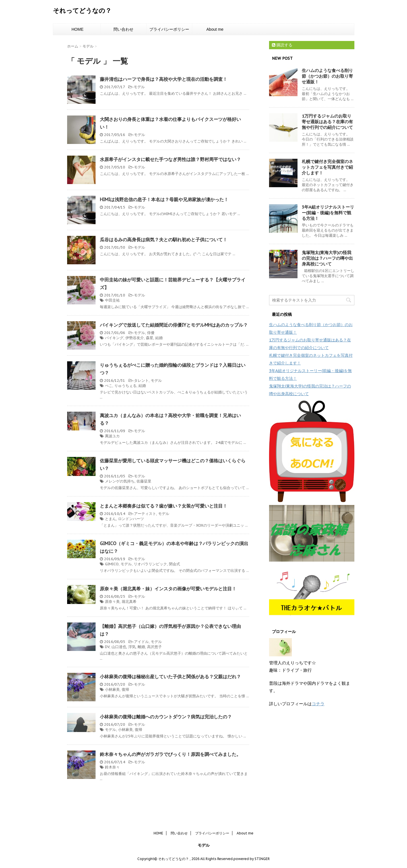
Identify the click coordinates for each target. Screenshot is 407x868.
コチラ (318, 704)
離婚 (141, 647)
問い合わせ (123, 29)
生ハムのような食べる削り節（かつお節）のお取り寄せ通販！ (327, 76)
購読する (282, 45)
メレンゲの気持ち (120, 481)
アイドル (141, 642)
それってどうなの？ (82, 11)
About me (215, 29)
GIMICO (112, 564)
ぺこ (109, 386)
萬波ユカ (112, 436)
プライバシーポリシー (169, 29)
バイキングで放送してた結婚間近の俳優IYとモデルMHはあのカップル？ (174, 325)
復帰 (125, 689)
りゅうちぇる (125, 386)
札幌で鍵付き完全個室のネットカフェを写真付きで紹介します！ (327, 167)
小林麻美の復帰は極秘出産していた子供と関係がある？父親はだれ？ (170, 677)
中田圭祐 (112, 300)
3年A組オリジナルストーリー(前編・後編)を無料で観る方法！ (328, 213)
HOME (78, 29)
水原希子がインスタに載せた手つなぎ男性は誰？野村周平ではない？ (170, 159)
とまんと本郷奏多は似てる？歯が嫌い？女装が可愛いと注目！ (164, 506)
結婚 (159, 338)
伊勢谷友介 (135, 338)
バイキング (114, 338)
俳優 (151, 333)
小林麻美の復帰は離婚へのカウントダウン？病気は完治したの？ (166, 717)
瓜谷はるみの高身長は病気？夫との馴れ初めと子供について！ (164, 240)
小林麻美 (112, 689)
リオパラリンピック (150, 564)
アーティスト (145, 514)
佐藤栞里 (144, 481)
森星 (150, 338)
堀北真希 (129, 602)
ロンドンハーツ (131, 519)
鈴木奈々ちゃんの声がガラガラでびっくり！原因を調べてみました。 (170, 754)
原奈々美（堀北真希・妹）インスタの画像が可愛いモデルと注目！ (168, 589)
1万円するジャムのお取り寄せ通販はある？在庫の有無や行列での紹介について (327, 122)
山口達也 (119, 647)
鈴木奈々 (112, 767)
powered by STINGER (252, 859)
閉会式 (174, 564)
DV (107, 647)
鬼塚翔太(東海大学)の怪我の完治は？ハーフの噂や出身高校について (327, 258)
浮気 (132, 647)
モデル (139, 87)
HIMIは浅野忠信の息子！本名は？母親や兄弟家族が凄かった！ (164, 199)
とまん (110, 519)
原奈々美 (112, 602)
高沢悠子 (154, 647)
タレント (141, 381)
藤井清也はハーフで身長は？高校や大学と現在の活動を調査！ (164, 79)
